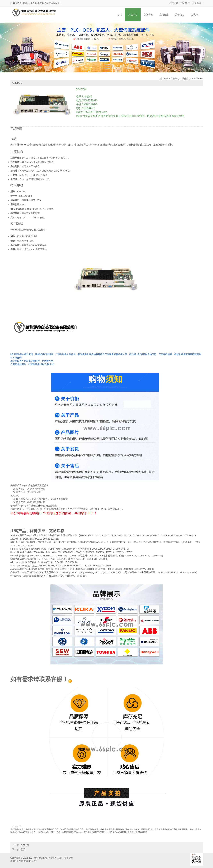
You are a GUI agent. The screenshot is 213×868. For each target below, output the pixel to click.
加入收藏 (197, 3)
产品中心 (133, 15)
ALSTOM (198, 78)
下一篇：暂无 (19, 849)
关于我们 (173, 3)
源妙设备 (163, 78)
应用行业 (164, 15)
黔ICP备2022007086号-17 (23, 861)
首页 (120, 15)
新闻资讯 (148, 15)
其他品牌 (186, 78)
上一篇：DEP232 (21, 845)
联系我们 (185, 3)
